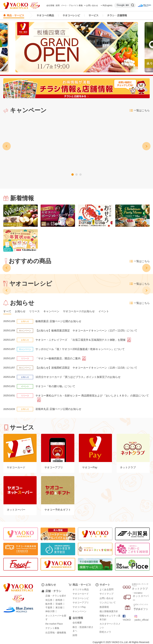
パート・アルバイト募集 (72, 5)
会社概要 (77, 623)
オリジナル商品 (81, 589)
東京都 (59, 608)
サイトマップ (106, 594)
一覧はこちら (140, 111)
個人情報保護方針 (109, 611)
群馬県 (59, 600)
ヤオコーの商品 (45, 15)
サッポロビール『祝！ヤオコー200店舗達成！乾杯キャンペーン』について (80, 349)
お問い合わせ (91, 5)
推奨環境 (104, 607)
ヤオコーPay (79, 607)
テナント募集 (52, 628)
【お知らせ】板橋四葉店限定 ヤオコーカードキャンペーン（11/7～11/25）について (86, 331)
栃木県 (49, 604)
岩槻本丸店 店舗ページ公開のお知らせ (58, 409)
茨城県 (59, 604)
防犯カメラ (105, 632)
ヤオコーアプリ (81, 603)
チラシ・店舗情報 (117, 15)
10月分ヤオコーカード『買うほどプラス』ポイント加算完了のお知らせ (78, 377)
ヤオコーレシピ (71, 15)
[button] (75, 175)
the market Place (54, 624)
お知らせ (51, 585)
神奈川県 (50, 611)
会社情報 (50, 5)
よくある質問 (106, 589)
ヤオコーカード (81, 594)
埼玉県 (49, 600)
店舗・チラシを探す (56, 596)
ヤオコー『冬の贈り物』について (55, 386)
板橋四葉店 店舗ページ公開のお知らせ (58, 321)
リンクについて (108, 603)
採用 (58, 5)
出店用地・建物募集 (56, 633)
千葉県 (49, 608)
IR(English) (107, 5)
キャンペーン (79, 611)
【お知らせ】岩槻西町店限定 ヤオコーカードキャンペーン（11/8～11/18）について (86, 368)
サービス (94, 15)
